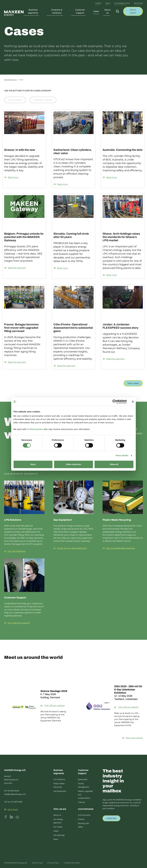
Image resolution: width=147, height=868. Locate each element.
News (108, 3)
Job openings (59, 835)
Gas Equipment (60, 791)
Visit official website (55, 705)
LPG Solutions (59, 779)
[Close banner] (133, 402)
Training (81, 802)
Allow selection (73, 464)
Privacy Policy (53, 863)
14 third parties (35, 429)
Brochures (138, 3)
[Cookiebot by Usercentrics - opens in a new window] (115, 402)
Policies (81, 819)
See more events (133, 738)
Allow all (114, 464)
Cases (96, 11)
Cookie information (72, 863)
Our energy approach (58, 821)
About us (57, 815)
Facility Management (84, 785)
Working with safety (84, 825)
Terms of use (37, 863)
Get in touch (11, 809)
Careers (98, 3)
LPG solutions (15, 100)
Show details (122, 456)
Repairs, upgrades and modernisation (85, 795)
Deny (33, 464)
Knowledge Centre (122, 3)
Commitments (84, 815)
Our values (58, 827)
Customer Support (43, 100)
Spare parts (83, 779)
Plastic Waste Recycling (59, 785)
